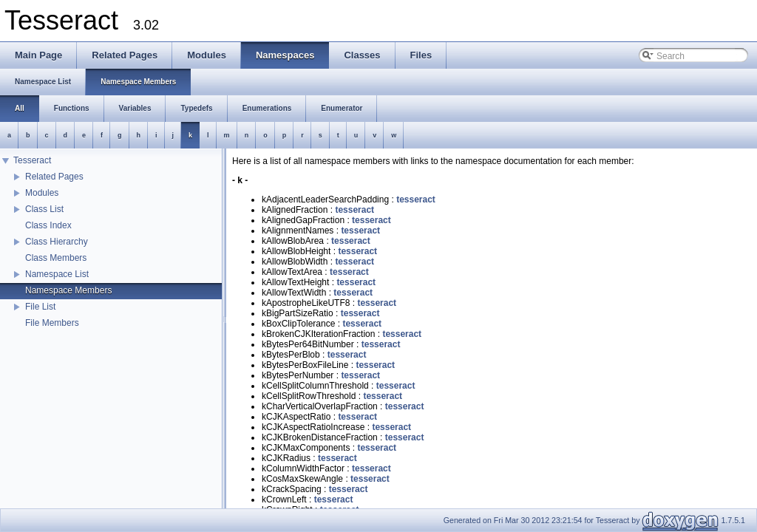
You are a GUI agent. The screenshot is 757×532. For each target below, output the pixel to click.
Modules (42, 193)
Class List (44, 209)
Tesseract (32, 160)
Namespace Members (68, 290)
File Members (52, 323)
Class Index (48, 225)
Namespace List (57, 274)
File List (40, 307)
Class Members (56, 258)
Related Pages (54, 177)
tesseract (416, 199)
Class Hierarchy (57, 242)
